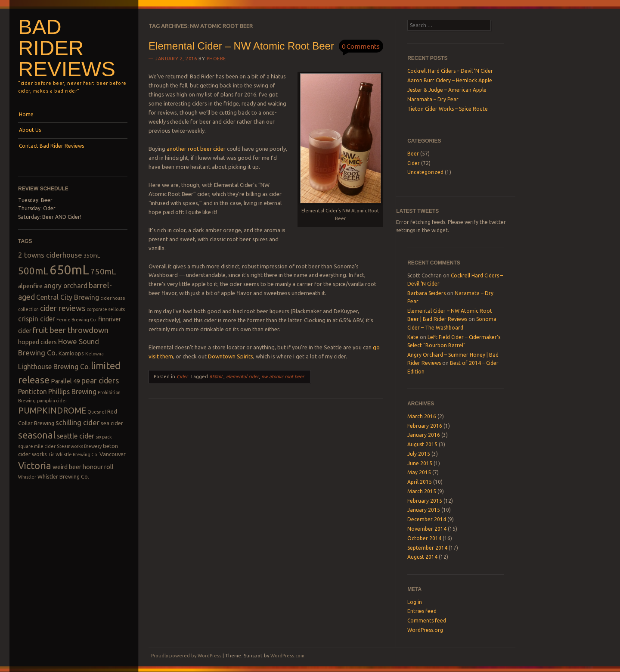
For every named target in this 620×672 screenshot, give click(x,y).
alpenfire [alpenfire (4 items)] (30, 286)
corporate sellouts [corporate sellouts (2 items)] (106, 309)
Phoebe (216, 59)
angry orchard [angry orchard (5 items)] (66, 286)
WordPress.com (287, 656)
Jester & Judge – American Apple (447, 90)
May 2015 (419, 472)
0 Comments (361, 46)
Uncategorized (425, 172)
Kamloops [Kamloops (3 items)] (71, 353)
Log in (415, 602)
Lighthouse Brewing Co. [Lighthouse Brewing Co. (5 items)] (54, 367)
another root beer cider (196, 149)
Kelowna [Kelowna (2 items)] (95, 354)
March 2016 (422, 416)
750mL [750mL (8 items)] (103, 272)
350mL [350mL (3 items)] (92, 255)
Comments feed (427, 621)
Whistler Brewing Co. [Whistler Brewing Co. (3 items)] (63, 476)
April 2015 (420, 482)
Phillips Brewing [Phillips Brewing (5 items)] (72, 392)
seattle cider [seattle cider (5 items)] (76, 436)
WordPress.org (425, 630)
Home (26, 114)
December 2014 (427, 519)
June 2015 (420, 463)
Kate (413, 337)
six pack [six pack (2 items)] (104, 437)
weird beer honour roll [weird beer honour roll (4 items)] (83, 467)
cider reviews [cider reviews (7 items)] (63, 308)
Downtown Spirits (231, 356)
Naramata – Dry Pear (433, 99)
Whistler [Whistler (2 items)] (27, 477)
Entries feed (422, 611)
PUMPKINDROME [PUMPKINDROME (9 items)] (52, 411)
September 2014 (427, 548)
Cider (182, 376)
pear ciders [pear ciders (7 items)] (100, 380)
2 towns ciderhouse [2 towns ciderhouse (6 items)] (50, 255)
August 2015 (422, 444)
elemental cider (242, 376)
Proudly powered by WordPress (186, 656)
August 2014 (422, 557)
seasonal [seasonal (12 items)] (37, 435)
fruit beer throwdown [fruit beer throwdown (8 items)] (71, 330)
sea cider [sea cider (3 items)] (112, 423)
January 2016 (424, 435)
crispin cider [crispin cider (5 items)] (37, 319)
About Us (30, 130)
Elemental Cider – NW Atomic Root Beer (241, 46)
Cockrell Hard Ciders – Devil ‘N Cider (450, 71)
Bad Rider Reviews (67, 48)
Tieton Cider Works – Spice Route (448, 109)
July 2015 (419, 454)
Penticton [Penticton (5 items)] (33, 392)
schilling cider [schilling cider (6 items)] (77, 422)
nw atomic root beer (283, 376)
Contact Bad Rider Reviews (51, 146)
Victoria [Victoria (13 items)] (35, 465)
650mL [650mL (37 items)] (69, 270)
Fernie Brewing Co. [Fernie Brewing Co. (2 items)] (77, 320)
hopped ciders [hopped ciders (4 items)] (37, 342)
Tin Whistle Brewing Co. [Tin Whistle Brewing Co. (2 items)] (73, 454)
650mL (216, 376)
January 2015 (424, 510)
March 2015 (422, 491)
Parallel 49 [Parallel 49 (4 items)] (65, 381)
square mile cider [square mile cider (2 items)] (37, 446)
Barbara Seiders (426, 293)
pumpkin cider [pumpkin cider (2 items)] (52, 401)
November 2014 (427, 529)
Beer (413, 154)
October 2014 (424, 538)
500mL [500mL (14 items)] (33, 271)
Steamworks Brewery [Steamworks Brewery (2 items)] (79, 446)
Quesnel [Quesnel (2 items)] (97, 412)
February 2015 (425, 501)
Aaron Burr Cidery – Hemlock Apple (450, 80)
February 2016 (425, 426)
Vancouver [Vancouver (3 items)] (113, 454)
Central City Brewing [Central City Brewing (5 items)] (68, 297)
